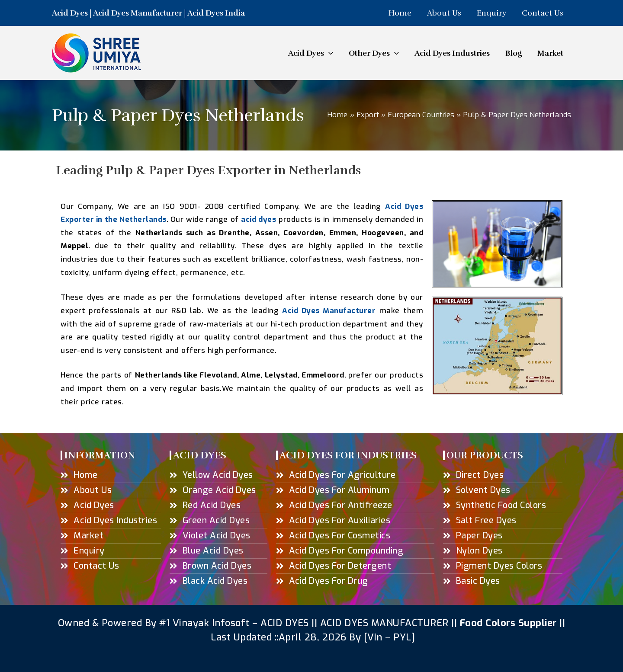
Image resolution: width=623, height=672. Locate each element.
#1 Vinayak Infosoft (206, 623)
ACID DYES (285, 623)
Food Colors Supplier (508, 623)
